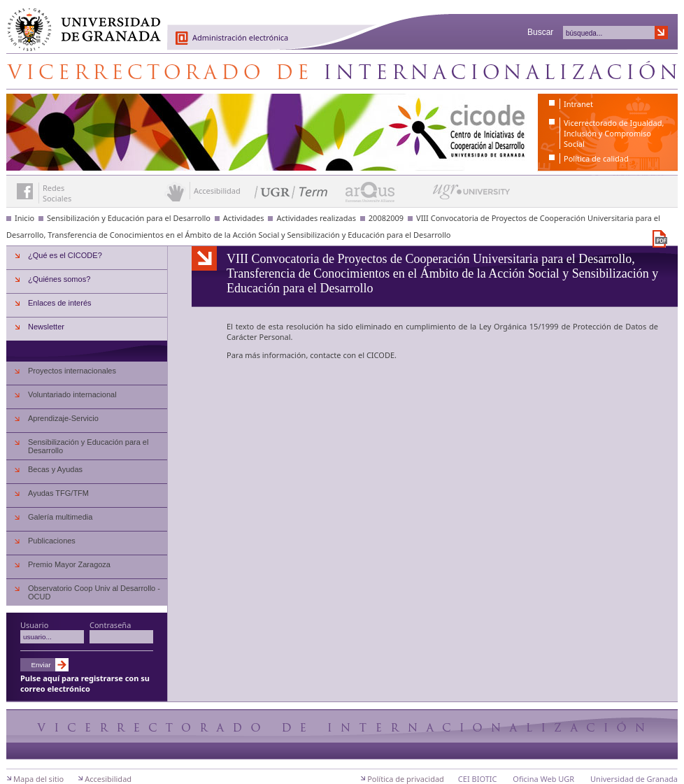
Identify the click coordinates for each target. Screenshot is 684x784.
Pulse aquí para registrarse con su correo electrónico (85, 683)
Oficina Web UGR (543, 779)
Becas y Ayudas (55, 469)
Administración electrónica (240, 37)
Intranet (578, 104)
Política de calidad (596, 158)
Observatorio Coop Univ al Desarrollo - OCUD (94, 592)
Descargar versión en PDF (660, 239)
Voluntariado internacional (72, 394)
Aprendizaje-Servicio (63, 418)
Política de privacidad (406, 779)
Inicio (24, 218)
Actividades (244, 218)
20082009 (386, 218)
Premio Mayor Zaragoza (69, 564)
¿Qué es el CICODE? (65, 255)
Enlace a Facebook (25, 191)
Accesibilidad (108, 779)
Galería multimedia (60, 517)
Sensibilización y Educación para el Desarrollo (129, 218)
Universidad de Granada (79, 22)
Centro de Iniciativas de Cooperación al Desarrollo (342, 71)
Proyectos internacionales (72, 371)
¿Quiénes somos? (59, 279)
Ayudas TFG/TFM (58, 493)
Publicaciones (52, 541)
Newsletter (46, 327)
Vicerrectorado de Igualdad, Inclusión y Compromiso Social (614, 133)
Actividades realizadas (316, 218)
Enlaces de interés (60, 303)
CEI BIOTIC (478, 779)
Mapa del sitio (38, 779)
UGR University (472, 195)
